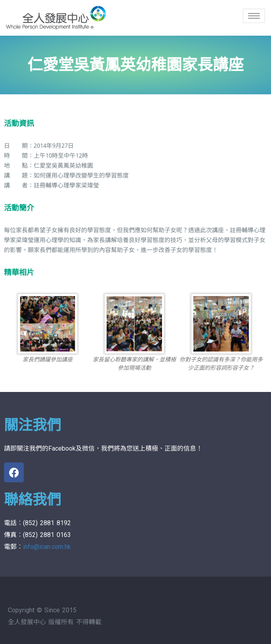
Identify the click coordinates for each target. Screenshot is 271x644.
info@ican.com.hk (47, 547)
